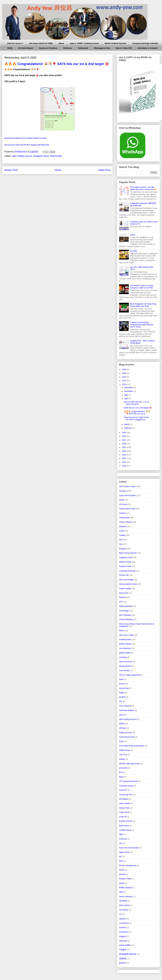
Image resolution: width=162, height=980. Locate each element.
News (121, 679)
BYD (121, 772)
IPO (121, 701)
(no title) (134, 251)
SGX (121, 544)
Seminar (123, 491)
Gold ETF (123, 790)
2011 (124, 462)
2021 (124, 381)
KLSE (122, 531)
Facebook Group (126, 786)
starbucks (123, 941)
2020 (124, 384)
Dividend (123, 526)
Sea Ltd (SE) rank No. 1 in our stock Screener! (136, 403)
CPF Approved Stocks (128, 781)
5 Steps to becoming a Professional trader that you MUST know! (142, 325)
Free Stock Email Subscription (132, 746)
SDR (121, 892)
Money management (128, 865)
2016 (124, 444)
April (126, 399)
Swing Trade (124, 808)
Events (122, 684)
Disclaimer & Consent (147, 48)
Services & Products (48, 48)
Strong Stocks (125, 666)
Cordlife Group (125, 830)
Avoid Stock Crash (127, 737)
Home (58, 170)
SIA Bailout (124, 799)
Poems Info (124, 575)
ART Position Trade (127, 486)
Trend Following (126, 619)
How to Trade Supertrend (130, 675)
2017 (124, 440)
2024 (124, 377)
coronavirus (124, 923)
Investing (123, 657)
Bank (121, 777)
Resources (124, 593)
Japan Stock (124, 852)
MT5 (121, 861)
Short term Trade (126, 635)
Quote (122, 883)
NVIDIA (122, 874)
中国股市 (123, 950)
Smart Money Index (127, 509)
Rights (122, 693)
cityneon (123, 919)
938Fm (122, 724)
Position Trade (125, 879)
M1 (120, 857)
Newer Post (11, 170)
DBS (121, 834)
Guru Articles (124, 670)
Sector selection (126, 897)
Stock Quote (124, 905)
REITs (122, 631)
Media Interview (126, 606)
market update (125, 588)
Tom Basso (124, 910)
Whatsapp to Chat (102, 48)
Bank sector (124, 826)
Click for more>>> (15, 43)
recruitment (124, 932)
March (127, 424)
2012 (124, 458)
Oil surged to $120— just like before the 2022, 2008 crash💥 (143, 188)
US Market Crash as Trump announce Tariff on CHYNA (142, 287)
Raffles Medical (125, 888)
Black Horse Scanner (128, 553)
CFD (121, 540)
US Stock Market (26, 48)
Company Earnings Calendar (145, 43)
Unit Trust (123, 755)
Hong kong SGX (126, 795)
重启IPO (123, 963)
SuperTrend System (127, 495)
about (121, 715)
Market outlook (125, 562)
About (61, 43)
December (129, 387)
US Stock (123, 504)
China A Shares (126, 522)
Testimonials (56, 156)
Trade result (124, 812)
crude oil (123, 817)
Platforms (68, 48)
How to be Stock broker (129, 848)
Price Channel (125, 706)
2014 (124, 451)
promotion (123, 768)
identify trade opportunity (129, 764)
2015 (124, 447)
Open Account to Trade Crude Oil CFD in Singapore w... (136, 418)
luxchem (123, 927)
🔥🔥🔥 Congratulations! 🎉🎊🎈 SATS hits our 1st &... (137, 413)
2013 (124, 455)
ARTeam (123, 728)
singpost (123, 936)
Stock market (125, 803)
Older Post (104, 170)
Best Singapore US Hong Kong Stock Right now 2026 (143, 305)
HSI (121, 843)
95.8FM (122, 697)
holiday (122, 759)
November (129, 391)
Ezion (121, 741)
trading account (126, 733)
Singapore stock (41, 156)
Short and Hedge (126, 580)
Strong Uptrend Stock (128, 584)
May (126, 395)
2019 (124, 433)
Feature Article (125, 566)
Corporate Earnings (127, 571)
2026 (124, 369)
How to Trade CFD (124, 48)
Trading (122, 535)
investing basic (125, 639)
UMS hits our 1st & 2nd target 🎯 (138, 408)
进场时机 (123, 959)
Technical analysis (127, 710)
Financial (123, 839)
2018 (124, 436)
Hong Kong (124, 688)
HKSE (10, 48)
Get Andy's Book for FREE (41, 43)
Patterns (123, 597)
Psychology (124, 611)
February (128, 428)
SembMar (123, 901)
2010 (124, 466)
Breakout (123, 549)
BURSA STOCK (126, 821)
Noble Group (124, 750)
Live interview (125, 648)
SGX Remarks (125, 615)
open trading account (22, 156)
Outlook (122, 513)
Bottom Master (125, 644)
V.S (120, 914)
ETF (121, 602)
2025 (124, 373)
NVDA (122, 870)
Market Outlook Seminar (115, 43)
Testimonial (83, 48)
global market (125, 653)
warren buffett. (125, 945)
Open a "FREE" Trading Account (84, 43)
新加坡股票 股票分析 (128, 954)
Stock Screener (126, 662)
